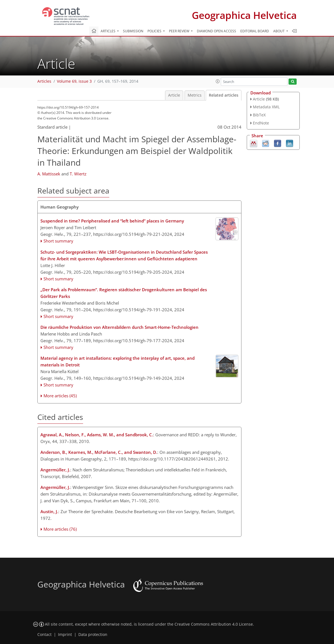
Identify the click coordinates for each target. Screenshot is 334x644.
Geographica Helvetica (244, 15)
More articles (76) (60, 529)
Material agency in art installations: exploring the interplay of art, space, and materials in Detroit (118, 361)
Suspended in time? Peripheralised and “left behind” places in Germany (112, 221)
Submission (133, 31)
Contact (44, 635)
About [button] (279, 31)
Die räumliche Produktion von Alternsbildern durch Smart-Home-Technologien (119, 327)
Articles (44, 81)
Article (174, 95)
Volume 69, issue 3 (74, 81)
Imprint (65, 635)
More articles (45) (60, 396)
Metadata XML (266, 107)
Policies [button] (155, 31)
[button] (218, 81)
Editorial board (255, 31)
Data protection (93, 635)
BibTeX (259, 115)
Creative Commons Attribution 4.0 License (214, 624)
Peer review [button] (180, 31)
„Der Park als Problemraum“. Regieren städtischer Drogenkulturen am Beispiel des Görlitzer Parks (124, 293)
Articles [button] (108, 31)
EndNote (261, 123)
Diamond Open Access (216, 31)
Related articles (224, 95)
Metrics (195, 95)
